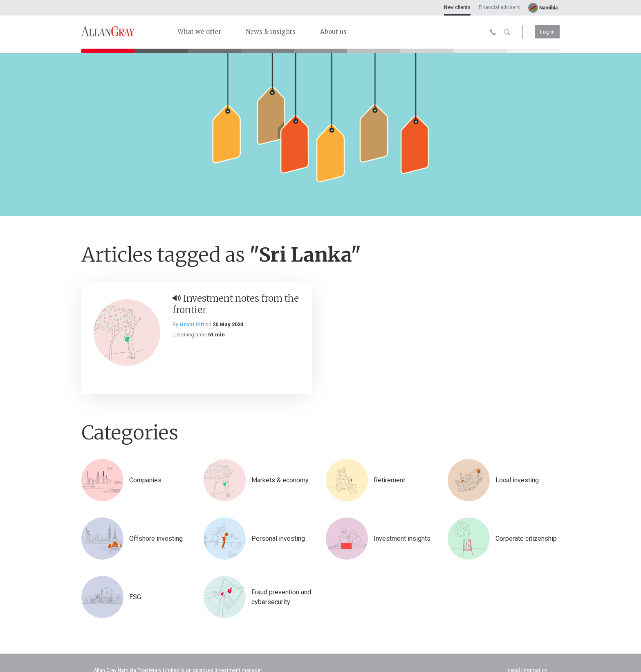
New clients (457, 7)
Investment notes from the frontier (236, 304)
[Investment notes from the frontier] (127, 333)
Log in (547, 32)
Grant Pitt (192, 324)
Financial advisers (499, 7)
